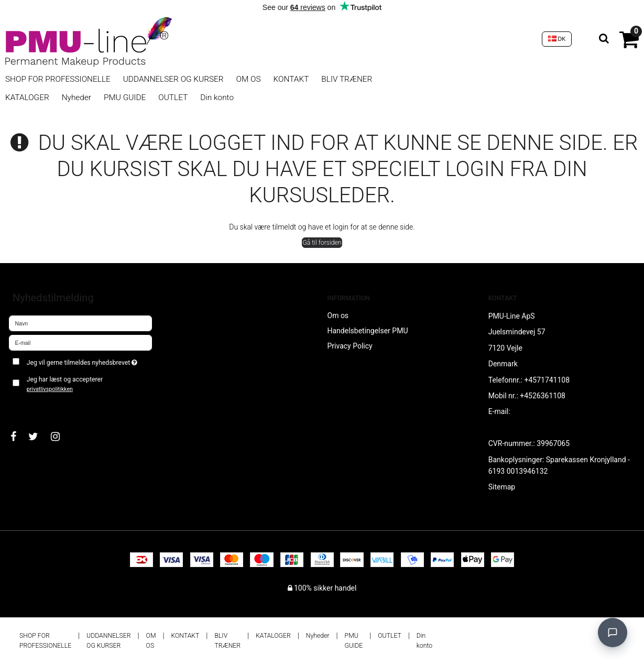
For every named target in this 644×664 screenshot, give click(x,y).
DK (557, 39)
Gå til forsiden (322, 243)
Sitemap (502, 487)
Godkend (35, 406)
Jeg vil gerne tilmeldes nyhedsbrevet (90, 360)
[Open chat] (613, 633)
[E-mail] (80, 342)
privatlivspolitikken (50, 389)
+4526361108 (543, 396)
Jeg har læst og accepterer (65, 384)
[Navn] (80, 323)
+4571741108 (547, 380)
